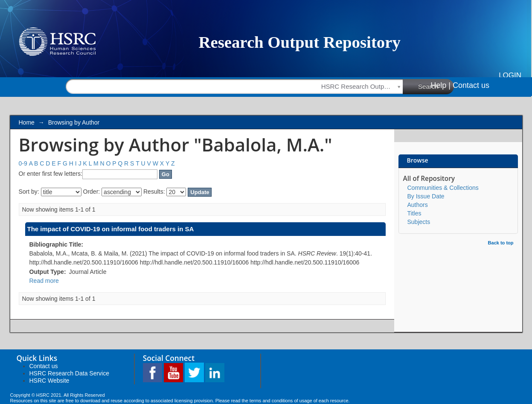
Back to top (501, 243)
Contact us (471, 85)
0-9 (23, 163)
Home (27, 122)
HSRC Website (49, 381)
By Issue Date (426, 196)
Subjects (419, 222)
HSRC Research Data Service (70, 373)
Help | (440, 85)
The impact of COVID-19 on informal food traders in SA (111, 229)
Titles (414, 213)
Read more (44, 281)
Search (436, 86)
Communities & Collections (443, 188)
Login (510, 75)
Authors (418, 205)
